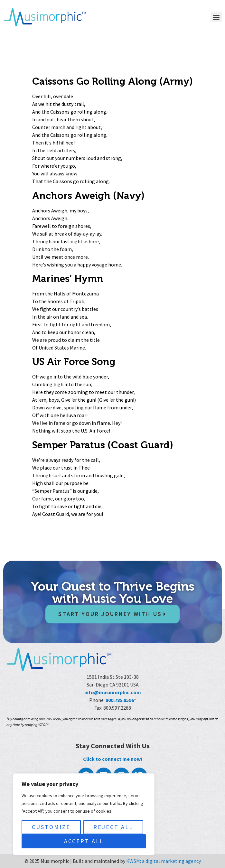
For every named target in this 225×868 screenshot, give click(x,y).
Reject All (113, 827)
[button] (216, 17)
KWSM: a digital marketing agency (164, 861)
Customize (51, 827)
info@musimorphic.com (113, 692)
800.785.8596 (120, 700)
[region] (84, 814)
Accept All (84, 841)
